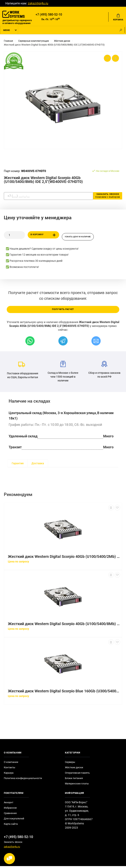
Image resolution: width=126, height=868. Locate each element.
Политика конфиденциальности (23, 780)
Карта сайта (11, 826)
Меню (7, 31)
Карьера (9, 775)
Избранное (10, 810)
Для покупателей (14, 821)
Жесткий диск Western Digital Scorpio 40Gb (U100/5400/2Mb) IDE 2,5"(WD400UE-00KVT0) (64, 559)
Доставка (38, 465)
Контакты (10, 770)
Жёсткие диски (74, 770)
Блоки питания (74, 780)
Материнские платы (77, 786)
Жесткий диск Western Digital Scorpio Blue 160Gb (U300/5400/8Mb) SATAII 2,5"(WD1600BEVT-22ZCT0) (64, 693)
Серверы (70, 764)
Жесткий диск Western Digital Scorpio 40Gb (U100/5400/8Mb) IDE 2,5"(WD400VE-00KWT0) (64, 626)
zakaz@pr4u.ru (38, 3)
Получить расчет (63, 311)
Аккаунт (9, 804)
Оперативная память (77, 775)
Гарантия (18, 465)
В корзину (44, 236)
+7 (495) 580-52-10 (49, 15)
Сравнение (10, 815)
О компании (11, 764)
